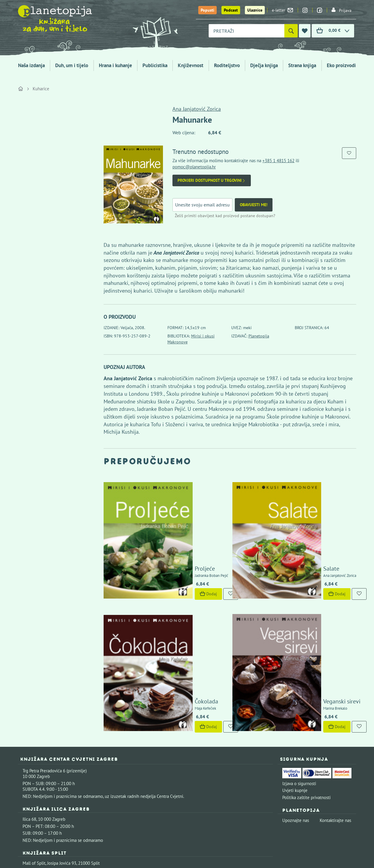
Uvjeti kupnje (295, 663)
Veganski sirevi (297, 574)
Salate (287, 505)
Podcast (231, 10)
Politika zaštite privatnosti (306, 670)
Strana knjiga (302, 65)
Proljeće (160, 505)
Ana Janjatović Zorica (197, 109)
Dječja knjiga (264, 65)
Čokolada (162, 574)
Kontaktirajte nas (335, 693)
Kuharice (41, 89)
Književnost (191, 65)
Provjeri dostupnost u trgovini (212, 180)
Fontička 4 (32, 773)
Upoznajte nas (296, 693)
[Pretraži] (291, 31)
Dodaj (164, 531)
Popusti (207, 10)
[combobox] (247, 31)
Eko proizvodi (341, 65)
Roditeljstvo (227, 65)
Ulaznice (255, 10)
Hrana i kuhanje (115, 65)
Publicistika (155, 65)
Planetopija (259, 336)
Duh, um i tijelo (72, 65)
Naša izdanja (31, 65)
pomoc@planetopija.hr (194, 167)
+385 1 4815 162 (278, 161)
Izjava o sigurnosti (299, 656)
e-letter (282, 10)
